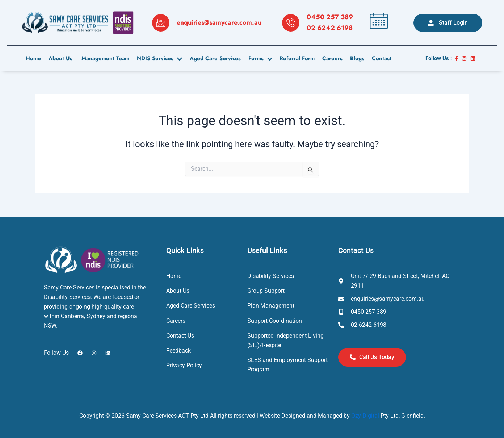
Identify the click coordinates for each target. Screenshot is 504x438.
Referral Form (295, 58)
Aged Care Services (214, 58)
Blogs (355, 58)
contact (379, 58)
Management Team (104, 58)
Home (33, 58)
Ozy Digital (365, 416)
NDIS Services (158, 58)
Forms (259, 58)
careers (330, 58)
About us (60, 58)
